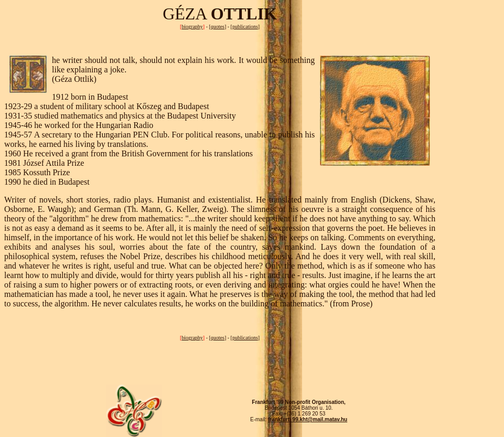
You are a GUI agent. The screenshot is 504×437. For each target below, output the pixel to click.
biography (192, 26)
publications (245, 26)
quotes (218, 26)
